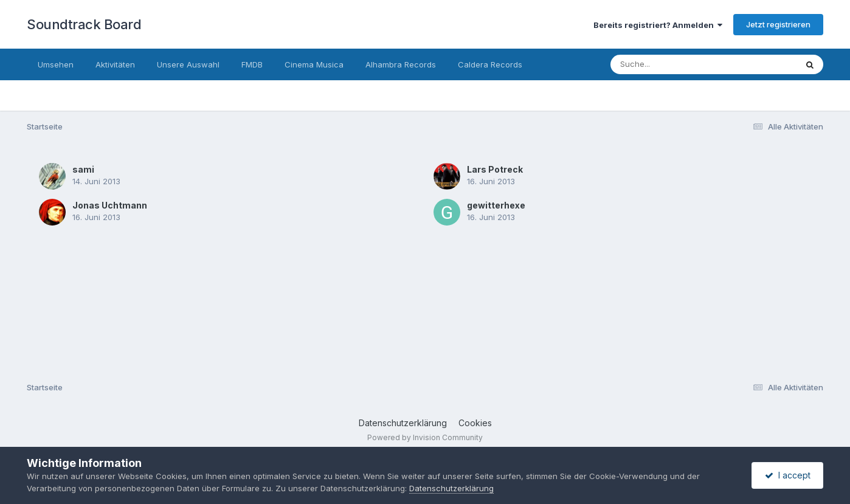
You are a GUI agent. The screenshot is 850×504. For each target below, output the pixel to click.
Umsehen (56, 64)
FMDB (252, 64)
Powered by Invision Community (425, 437)
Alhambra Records (401, 64)
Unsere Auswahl (188, 64)
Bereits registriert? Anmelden (658, 25)
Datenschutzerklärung (403, 423)
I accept (788, 475)
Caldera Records (490, 64)
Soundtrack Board (84, 24)
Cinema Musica (314, 64)
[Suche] (679, 64)
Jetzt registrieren (778, 24)
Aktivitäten (115, 64)
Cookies (475, 423)
